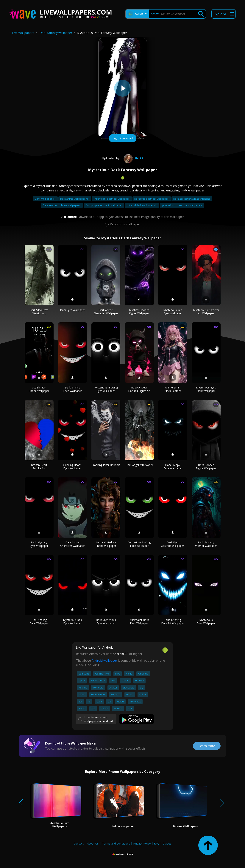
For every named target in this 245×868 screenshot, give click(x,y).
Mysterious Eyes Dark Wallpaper (206, 389)
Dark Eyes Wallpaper (72, 310)
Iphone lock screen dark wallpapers (182, 205)
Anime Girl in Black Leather (173, 389)
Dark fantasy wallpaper (56, 33)
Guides (167, 843)
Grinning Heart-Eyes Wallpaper (72, 467)
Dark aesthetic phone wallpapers (62, 205)
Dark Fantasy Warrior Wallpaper (206, 544)
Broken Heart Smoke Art (39, 467)
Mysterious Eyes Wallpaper (206, 622)
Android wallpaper (104, 661)
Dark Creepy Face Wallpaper (173, 467)
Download (123, 139)
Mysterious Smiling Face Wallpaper (139, 544)
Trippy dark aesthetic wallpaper (112, 199)
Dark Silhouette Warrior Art (39, 312)
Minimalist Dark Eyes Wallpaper (139, 622)
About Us (93, 843)
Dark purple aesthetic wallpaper (104, 205)
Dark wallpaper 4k (45, 199)
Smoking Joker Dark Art (106, 465)
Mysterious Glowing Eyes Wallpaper (106, 389)
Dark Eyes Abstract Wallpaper (173, 544)
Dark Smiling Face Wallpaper (72, 389)
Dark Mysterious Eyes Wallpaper (106, 622)
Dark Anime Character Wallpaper (106, 312)
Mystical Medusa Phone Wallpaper (106, 544)
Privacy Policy (142, 843)
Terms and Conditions (116, 843)
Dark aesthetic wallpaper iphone (192, 199)
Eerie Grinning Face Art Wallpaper (173, 622)
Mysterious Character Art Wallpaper (206, 312)
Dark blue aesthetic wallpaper (152, 199)
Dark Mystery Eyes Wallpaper (39, 544)
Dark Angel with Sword (139, 465)
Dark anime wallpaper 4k (75, 199)
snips (133, 158)
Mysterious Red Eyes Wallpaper (173, 312)
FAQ (157, 843)
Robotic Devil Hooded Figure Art (139, 389)
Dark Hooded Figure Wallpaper (206, 467)
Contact (79, 843)
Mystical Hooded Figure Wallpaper (139, 312)
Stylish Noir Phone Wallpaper (39, 389)
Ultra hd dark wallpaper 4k (142, 205)
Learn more (207, 746)
